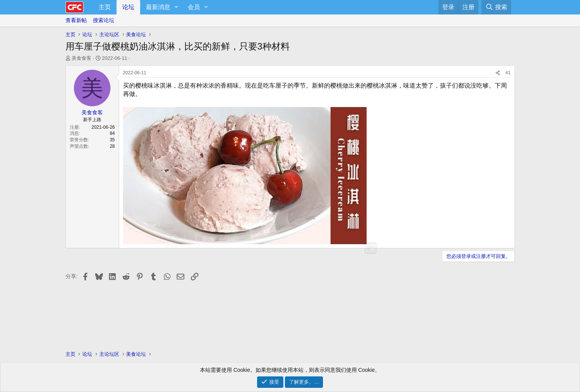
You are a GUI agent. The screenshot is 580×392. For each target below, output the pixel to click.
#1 (508, 73)
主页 (105, 7)
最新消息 (158, 7)
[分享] (498, 73)
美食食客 (81, 58)
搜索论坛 (104, 20)
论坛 (128, 7)
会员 (194, 7)
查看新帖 (76, 20)
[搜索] (496, 7)
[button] (177, 7)
